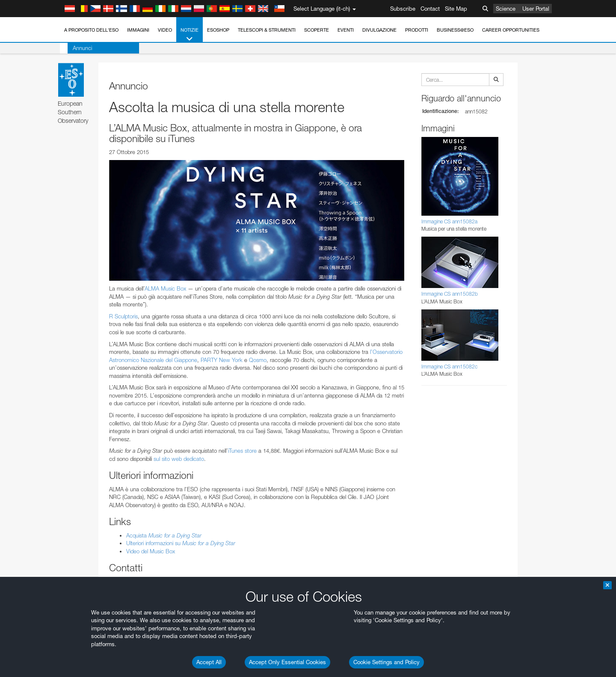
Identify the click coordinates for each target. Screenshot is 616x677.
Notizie (190, 35)
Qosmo (258, 360)
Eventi (346, 30)
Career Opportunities (511, 30)
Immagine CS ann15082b (450, 294)
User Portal (536, 9)
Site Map (456, 9)
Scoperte (317, 30)
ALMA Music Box (165, 288)
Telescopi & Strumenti (267, 30)
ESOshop (218, 30)
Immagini (138, 30)
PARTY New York (222, 360)
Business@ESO (455, 30)
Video (165, 30)
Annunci (75, 48)
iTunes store (242, 451)
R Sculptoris (123, 316)
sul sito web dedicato (179, 459)
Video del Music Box (151, 551)
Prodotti (417, 30)
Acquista (164, 535)
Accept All (209, 662)
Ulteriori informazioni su (181, 543)
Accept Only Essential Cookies (287, 662)
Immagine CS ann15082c (449, 367)
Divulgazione (379, 30)
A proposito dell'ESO (91, 30)
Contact (430, 9)
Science (506, 9)
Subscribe (403, 9)
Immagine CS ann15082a (449, 221)
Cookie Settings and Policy (386, 662)
